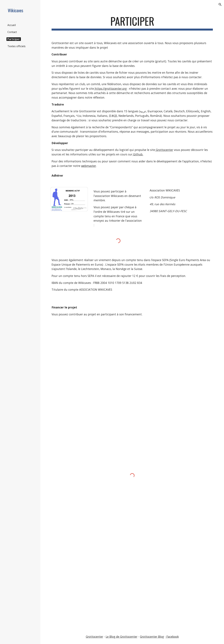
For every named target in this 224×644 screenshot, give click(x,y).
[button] (220, 5)
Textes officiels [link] (16, 46)
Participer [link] (14, 39)
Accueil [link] (12, 25)
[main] (132, 23)
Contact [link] (12, 32)
